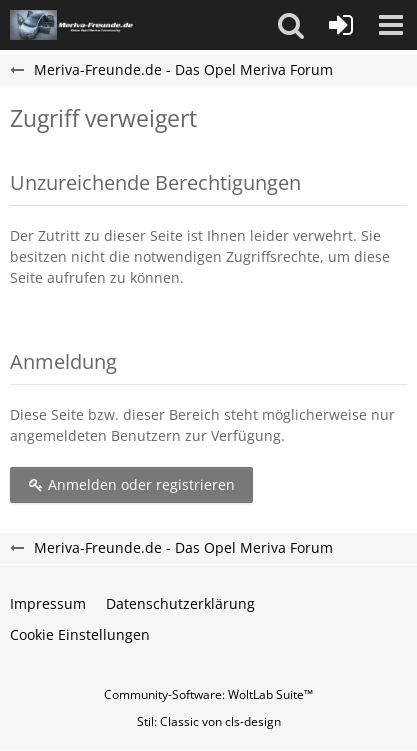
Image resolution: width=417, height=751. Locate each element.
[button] (291, 25)
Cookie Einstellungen (80, 634)
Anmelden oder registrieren (131, 484)
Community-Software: (208, 694)
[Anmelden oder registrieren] (341, 25)
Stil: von (209, 721)
